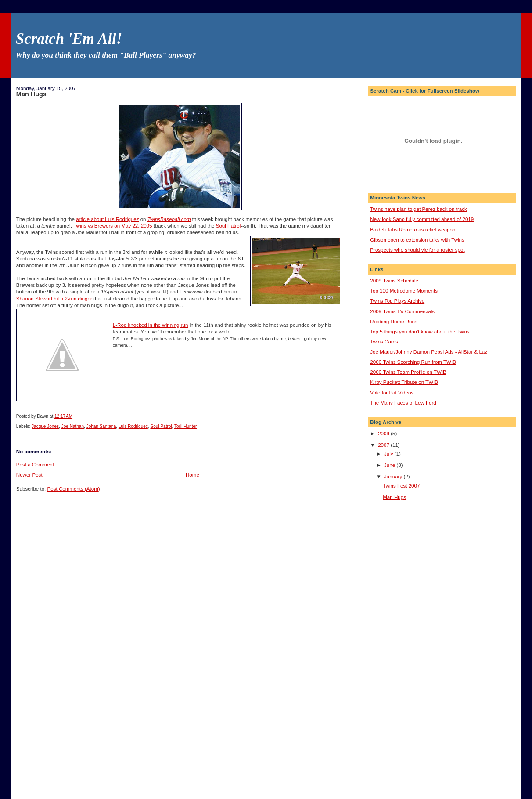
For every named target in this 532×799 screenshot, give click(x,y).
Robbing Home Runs (394, 322)
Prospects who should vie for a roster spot (417, 250)
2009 (384, 434)
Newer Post (29, 475)
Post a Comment (35, 465)
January (394, 477)
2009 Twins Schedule (394, 281)
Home (192, 475)
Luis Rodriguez (133, 426)
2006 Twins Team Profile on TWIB (408, 372)
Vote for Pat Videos (392, 393)
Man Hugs (31, 94)
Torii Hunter (185, 426)
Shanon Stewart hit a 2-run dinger (54, 299)
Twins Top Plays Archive (397, 301)
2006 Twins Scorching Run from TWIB (413, 362)
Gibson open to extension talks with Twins (417, 240)
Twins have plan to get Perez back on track (418, 209)
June (390, 465)
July (389, 454)
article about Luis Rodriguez (107, 219)
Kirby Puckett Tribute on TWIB (404, 382)
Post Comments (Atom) (74, 489)
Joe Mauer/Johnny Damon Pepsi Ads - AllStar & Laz (429, 352)
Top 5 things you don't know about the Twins (420, 332)
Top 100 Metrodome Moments (404, 291)
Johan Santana (101, 426)
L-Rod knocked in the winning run (151, 325)
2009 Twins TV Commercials (402, 311)
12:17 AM (63, 416)
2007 (384, 445)
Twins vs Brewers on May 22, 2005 (113, 226)
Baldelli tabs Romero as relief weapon (413, 230)
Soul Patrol (228, 226)
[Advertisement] (405, 648)
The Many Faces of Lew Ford (403, 403)
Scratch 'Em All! (69, 39)
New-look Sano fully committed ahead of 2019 (422, 219)
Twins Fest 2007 (401, 486)
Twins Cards (384, 342)
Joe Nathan (73, 426)
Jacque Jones (45, 426)
